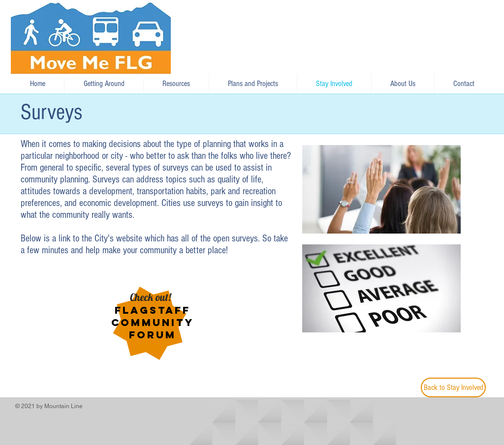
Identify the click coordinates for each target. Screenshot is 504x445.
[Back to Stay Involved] (453, 387)
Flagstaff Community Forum (153, 322)
